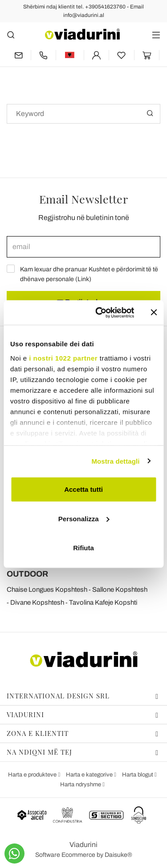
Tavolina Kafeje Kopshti (103, 602)
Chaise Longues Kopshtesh (47, 590)
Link (83, 279)
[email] (83, 247)
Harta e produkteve (33, 775)
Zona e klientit (83, 733)
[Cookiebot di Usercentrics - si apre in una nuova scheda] (100, 312)
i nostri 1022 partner (63, 358)
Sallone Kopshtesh (120, 590)
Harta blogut (138, 775)
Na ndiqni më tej (83, 752)
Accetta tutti (83, 489)
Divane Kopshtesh (37, 602)
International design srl (83, 696)
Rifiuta (83, 548)
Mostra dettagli (115, 461)
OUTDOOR (27, 574)
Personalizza (84, 518)
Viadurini (83, 714)
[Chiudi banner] (154, 312)
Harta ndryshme (81, 785)
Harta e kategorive (90, 775)
